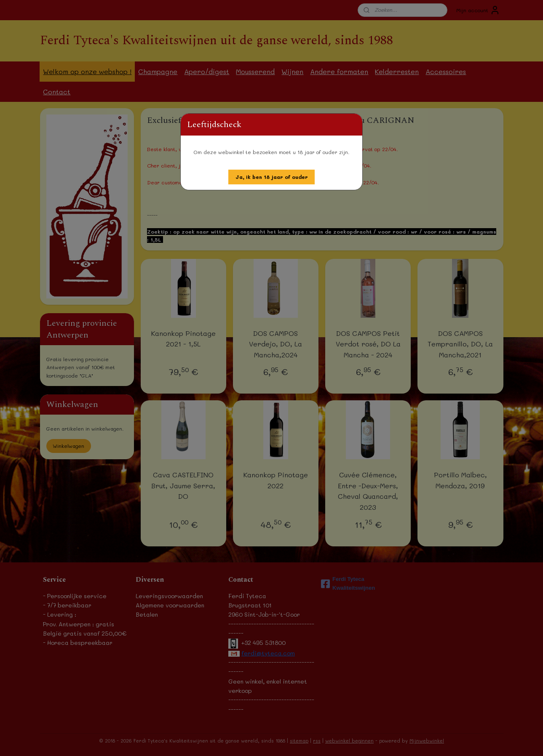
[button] (272, 177)
